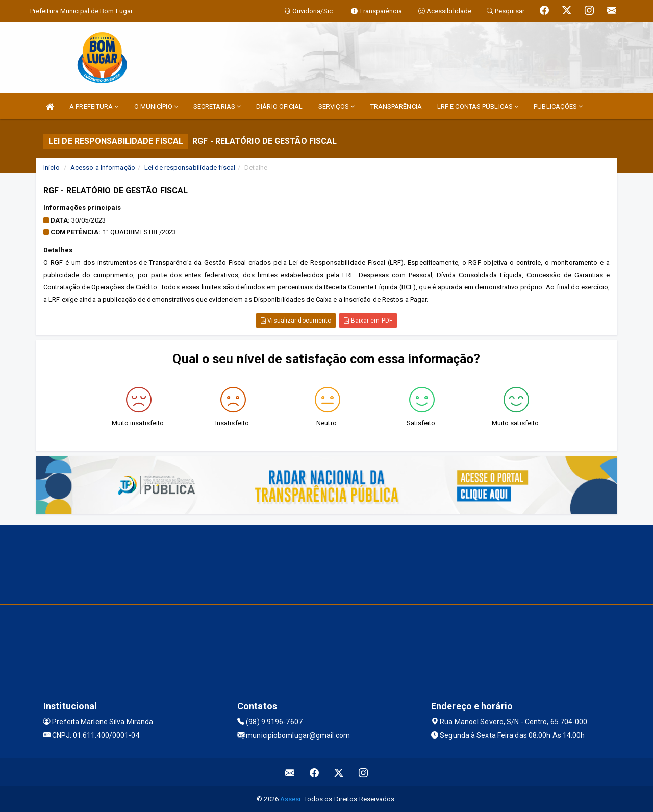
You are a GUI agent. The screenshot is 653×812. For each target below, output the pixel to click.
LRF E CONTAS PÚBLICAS (478, 106)
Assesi (291, 799)
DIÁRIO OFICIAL (279, 106)
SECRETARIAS (217, 106)
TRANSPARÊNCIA (396, 106)
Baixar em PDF (368, 321)
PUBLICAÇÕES (558, 106)
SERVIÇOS (337, 106)
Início (52, 168)
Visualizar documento (296, 321)
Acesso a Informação (103, 168)
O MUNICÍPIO (156, 106)
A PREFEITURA (94, 106)
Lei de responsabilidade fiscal (190, 168)
